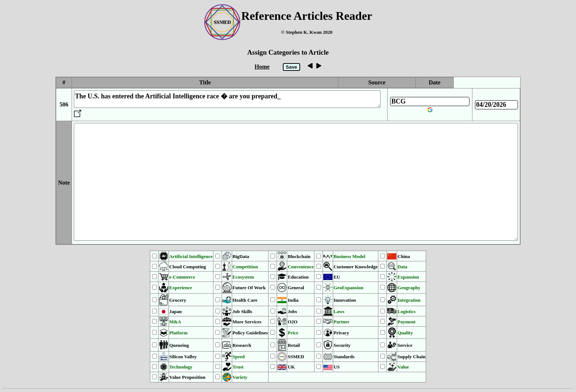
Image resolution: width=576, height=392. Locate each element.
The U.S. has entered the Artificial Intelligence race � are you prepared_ (227, 99)
